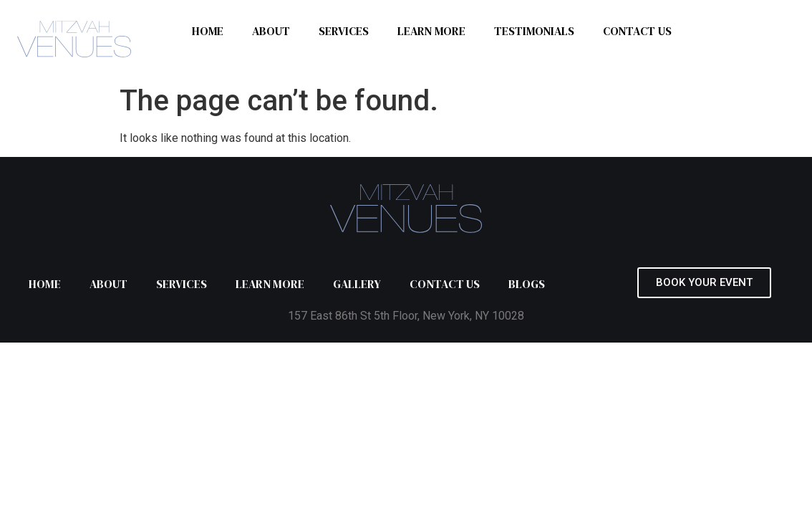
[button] (704, 283)
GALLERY (357, 284)
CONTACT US (637, 31)
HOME (208, 31)
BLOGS (527, 284)
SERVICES (344, 31)
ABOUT (271, 31)
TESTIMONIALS (534, 31)
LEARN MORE (431, 31)
